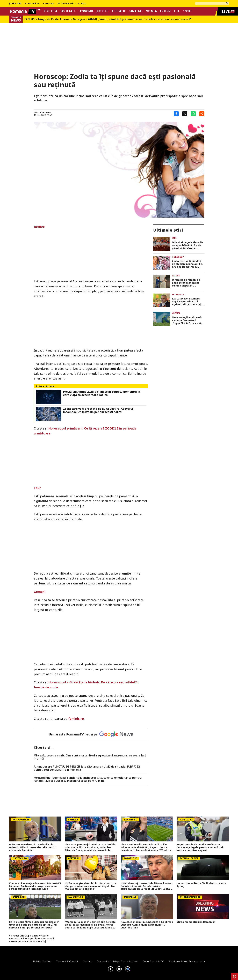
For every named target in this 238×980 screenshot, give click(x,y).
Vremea (152, 11)
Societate (68, 11)
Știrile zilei (15, 4)
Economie (86, 11)
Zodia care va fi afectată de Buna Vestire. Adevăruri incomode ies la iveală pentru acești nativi (99, 410)
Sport (187, 11)
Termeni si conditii (67, 961)
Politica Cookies (42, 961)
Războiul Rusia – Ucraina (71, 4)
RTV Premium (32, 4)
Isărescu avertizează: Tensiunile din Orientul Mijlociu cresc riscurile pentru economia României (33, 847)
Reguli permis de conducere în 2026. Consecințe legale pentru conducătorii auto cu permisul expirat (200, 847)
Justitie (103, 11)
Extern (165, 11)
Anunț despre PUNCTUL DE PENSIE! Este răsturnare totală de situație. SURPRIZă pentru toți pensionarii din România (87, 768)
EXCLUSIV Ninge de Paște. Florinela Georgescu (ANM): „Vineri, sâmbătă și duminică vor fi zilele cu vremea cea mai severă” (108, 19)
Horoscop (48, 4)
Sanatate (136, 11)
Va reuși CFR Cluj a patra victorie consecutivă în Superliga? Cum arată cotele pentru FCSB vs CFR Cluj (31, 939)
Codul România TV (153, 961)
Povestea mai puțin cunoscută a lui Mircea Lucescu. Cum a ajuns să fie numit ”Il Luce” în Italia (147, 925)
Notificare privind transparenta (187, 961)
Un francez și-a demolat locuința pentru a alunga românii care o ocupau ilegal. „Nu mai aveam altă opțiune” (91, 886)
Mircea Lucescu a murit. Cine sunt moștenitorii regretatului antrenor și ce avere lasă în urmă (90, 757)
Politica (51, 11)
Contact (87, 961)
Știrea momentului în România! (196, 922)
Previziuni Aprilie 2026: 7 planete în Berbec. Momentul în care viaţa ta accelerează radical (102, 393)
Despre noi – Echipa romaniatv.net (117, 961)
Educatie (119, 11)
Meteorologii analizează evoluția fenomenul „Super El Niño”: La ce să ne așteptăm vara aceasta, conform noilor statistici (187, 320)
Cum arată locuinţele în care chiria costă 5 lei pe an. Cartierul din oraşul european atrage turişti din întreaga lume (35, 886)
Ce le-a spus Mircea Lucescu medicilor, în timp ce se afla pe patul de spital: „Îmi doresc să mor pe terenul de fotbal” (34, 925)
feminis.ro (76, 719)
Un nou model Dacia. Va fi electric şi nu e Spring (201, 885)
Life (177, 11)
